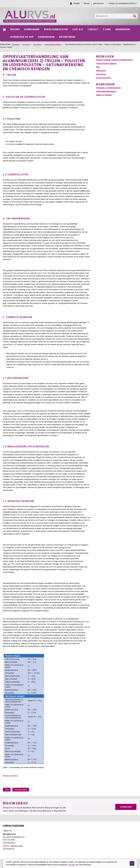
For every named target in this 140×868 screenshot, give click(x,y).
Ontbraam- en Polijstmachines (109, 88)
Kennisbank (37, 44)
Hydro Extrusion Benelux (106, 64)
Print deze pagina (21, 789)
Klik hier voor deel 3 (10, 776)
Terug (7, 789)
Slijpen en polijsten (104, 95)
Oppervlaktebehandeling (53, 44)
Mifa (98, 67)
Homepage (16, 44)
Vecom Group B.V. (104, 78)
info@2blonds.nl (9, 843)
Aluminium (26, 44)
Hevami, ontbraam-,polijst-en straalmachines (114, 60)
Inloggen (77, 3)
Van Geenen (101, 74)
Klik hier (72, 865)
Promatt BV (101, 71)
